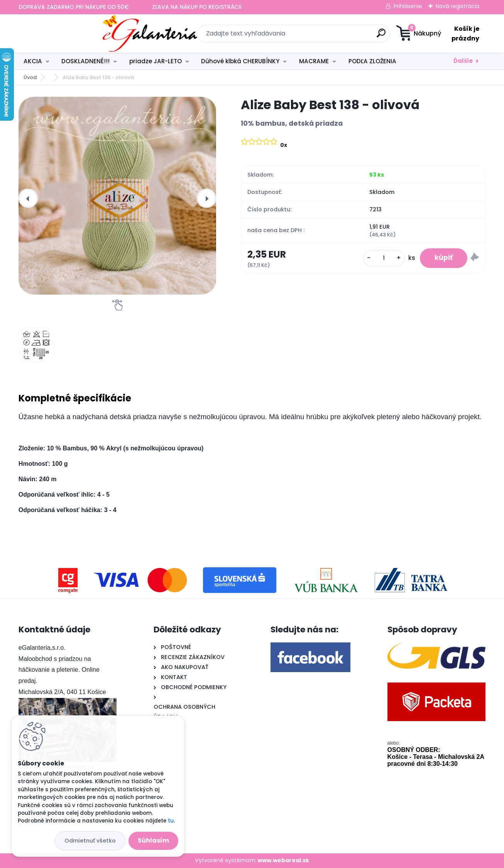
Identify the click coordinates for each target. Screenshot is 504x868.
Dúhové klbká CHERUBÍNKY (240, 61)
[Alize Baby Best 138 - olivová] (118, 196)
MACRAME (314, 61)
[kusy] (382, 258)
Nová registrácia (457, 6)
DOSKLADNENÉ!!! (85, 61)
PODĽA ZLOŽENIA (372, 61)
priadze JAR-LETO (156, 61)
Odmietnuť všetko (90, 841)
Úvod (30, 77)
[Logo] (66, 34)
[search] (327, 36)
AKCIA (33, 61)
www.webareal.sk (283, 860)
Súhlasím (153, 840)
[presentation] (28, 198)
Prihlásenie (408, 6)
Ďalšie (463, 61)
